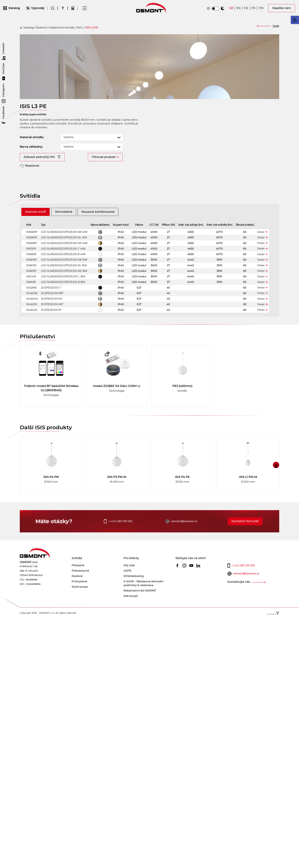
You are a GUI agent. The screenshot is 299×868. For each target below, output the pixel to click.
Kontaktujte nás (239, 593)
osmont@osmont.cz (184, 532)
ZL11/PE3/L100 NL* (52, 310)
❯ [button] (276, 476)
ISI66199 (31, 271)
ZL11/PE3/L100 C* (51, 299)
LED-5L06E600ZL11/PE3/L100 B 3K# (63, 293)
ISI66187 (31, 282)
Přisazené (78, 577)
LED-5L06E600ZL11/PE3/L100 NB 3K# (64, 271)
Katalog (29, 28)
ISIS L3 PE (92, 28)
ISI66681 (31, 265)
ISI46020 (32, 321)
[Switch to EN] (238, 9)
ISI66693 (32, 249)
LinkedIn (4, 51)
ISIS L (80, 28)
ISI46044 (32, 310)
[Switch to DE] (246, 9)
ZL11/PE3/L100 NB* (52, 304)
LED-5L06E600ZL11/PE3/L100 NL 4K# (64, 249)
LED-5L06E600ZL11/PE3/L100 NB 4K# (64, 243)
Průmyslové (79, 593)
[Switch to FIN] (261, 9)
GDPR (127, 582)
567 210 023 (120, 532)
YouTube (4, 72)
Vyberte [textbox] (69, 129)
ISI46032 (32, 315)
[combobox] (92, 129)
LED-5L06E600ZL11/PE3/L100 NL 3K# (64, 276)
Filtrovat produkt (104, 149)
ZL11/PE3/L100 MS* (52, 315)
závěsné (41, 28)
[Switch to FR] (253, 9)
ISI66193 (31, 276)
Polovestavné (80, 582)
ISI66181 (31, 293)
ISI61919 (31, 260)
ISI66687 (32, 254)
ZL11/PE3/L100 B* (51, 321)
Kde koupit (131, 607)
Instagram (4, 93)
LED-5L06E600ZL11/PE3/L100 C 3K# (63, 288)
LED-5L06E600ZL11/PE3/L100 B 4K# (63, 265)
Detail (261, 243)
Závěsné (77, 587)
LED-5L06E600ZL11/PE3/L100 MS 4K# (64, 254)
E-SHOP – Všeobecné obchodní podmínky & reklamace (143, 595)
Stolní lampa (80, 598)
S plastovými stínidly (62, 28)
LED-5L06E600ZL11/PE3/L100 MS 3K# (64, 282)
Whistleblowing (134, 587)
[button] (295, 20)
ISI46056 (32, 304)
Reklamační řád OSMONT (140, 602)
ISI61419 (31, 288)
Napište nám (282, 9)
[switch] (215, 9)
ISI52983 (31, 299)
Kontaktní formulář (245, 532)
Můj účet (129, 577)
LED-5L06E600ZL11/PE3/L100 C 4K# (63, 260)
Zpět (276, 27)
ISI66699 (32, 243)
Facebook (4, 115)
